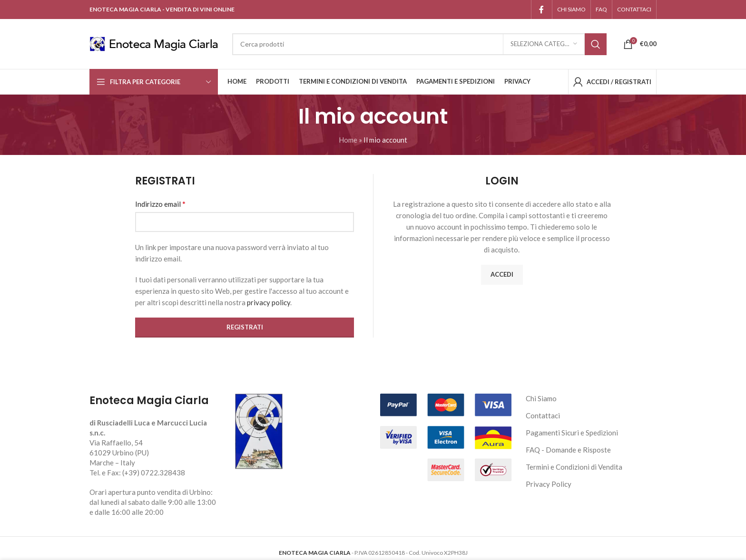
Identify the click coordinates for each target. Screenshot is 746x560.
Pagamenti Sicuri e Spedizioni (572, 433)
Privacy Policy (549, 484)
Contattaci (543, 415)
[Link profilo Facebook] (542, 10)
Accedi (502, 274)
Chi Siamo (541, 398)
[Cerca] (419, 44)
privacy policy (269, 302)
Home (348, 140)
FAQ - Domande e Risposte (568, 450)
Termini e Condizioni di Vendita (574, 467)
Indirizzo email (160, 204)
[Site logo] (156, 43)
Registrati (245, 327)
